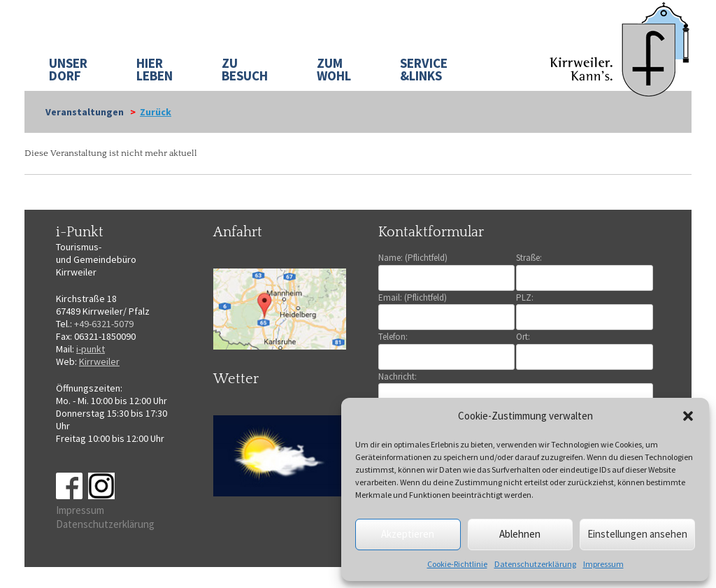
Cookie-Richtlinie (457, 564)
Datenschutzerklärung (535, 564)
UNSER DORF (68, 69)
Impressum (603, 564)
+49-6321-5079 (104, 324)
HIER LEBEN (155, 69)
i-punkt (91, 349)
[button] (688, 416)
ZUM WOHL (334, 69)
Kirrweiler (99, 361)
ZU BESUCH (245, 69)
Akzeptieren (408, 534)
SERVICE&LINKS (424, 69)
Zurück (156, 112)
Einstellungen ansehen (637, 534)
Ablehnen (520, 534)
